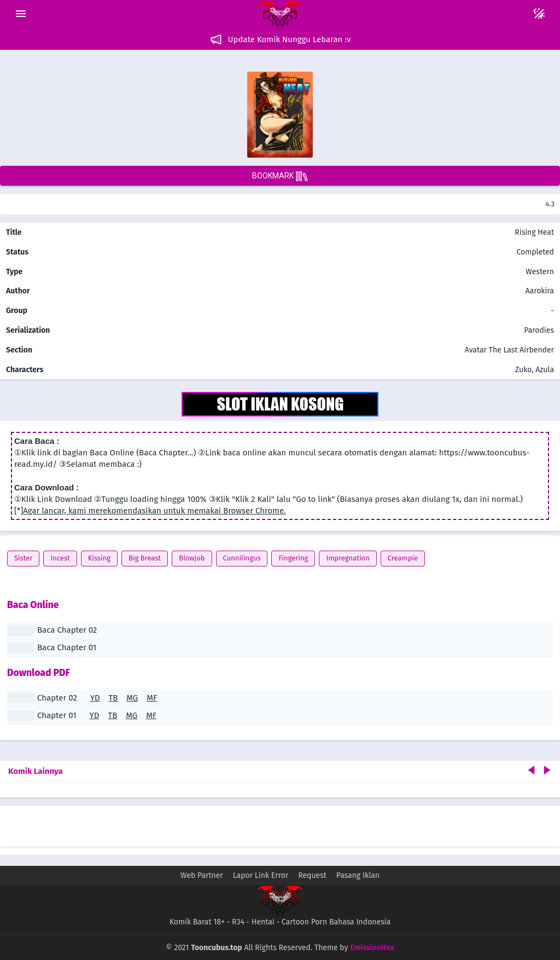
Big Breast (145, 558)
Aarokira (540, 291)
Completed (535, 252)
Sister (23, 558)
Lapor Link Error (261, 875)
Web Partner (202, 875)
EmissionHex (372, 948)
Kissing (99, 558)
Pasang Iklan (358, 875)
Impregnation (348, 558)
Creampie (403, 558)
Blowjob (192, 558)
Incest (60, 558)
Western (539, 272)
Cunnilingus (242, 558)
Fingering (293, 558)
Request (312, 875)
